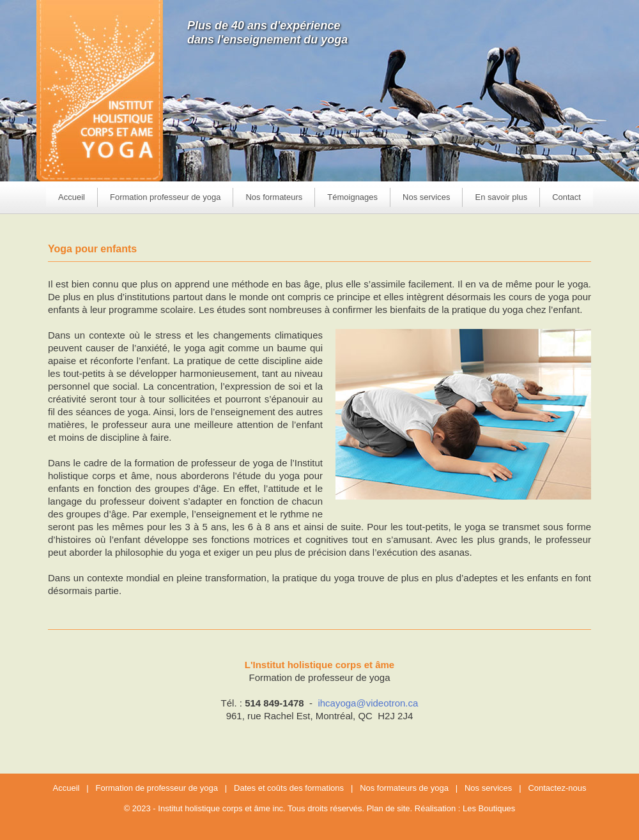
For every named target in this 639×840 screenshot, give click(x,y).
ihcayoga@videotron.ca (368, 703)
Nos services (488, 788)
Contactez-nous (557, 788)
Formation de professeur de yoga (157, 788)
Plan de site (389, 808)
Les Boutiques (489, 808)
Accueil (72, 197)
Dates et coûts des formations (289, 788)
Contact (566, 197)
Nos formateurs (274, 197)
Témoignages (352, 197)
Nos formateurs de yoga (404, 788)
